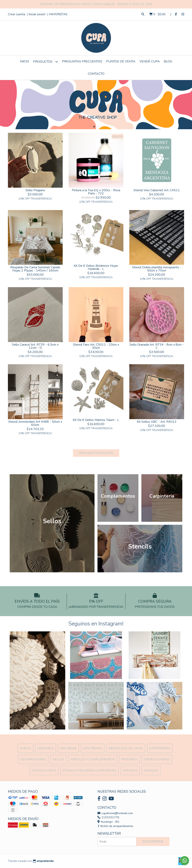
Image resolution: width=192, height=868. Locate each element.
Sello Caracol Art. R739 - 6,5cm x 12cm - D (35, 346)
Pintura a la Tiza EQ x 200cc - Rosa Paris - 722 (96, 192)
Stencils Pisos (44, 770)
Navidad (151, 770)
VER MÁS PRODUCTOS (96, 453)
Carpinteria (160, 748)
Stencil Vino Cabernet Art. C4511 (157, 190)
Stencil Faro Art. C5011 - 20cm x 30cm (96, 346)
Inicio (25, 61)
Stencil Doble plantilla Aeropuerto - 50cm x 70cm (157, 269)
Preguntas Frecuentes (82, 61)
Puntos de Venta (121, 61)
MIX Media (68, 748)
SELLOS (58, 759)
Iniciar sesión (37, 14)
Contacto (96, 74)
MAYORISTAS (58, 14)
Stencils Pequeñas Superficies (90, 770)
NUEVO (25, 748)
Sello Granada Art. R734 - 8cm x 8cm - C (157, 346)
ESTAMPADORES (33, 759)
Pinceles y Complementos (93, 759)
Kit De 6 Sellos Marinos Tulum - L (96, 420)
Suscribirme (153, 841)
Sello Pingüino (35, 190)
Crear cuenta (17, 14)
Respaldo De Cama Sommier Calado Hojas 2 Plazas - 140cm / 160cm (35, 269)
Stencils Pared (157, 759)
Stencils (130, 770)
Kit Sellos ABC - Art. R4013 (157, 422)
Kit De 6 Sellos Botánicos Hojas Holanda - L (96, 267)
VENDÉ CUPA (150, 61)
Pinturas (129, 759)
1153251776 (108, 817)
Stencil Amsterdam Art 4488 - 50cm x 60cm (35, 423)
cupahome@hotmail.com (115, 813)
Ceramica (46, 748)
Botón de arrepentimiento (115, 826)
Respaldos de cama (126, 748)
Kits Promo (93, 748)
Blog (168, 61)
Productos (45, 62)
